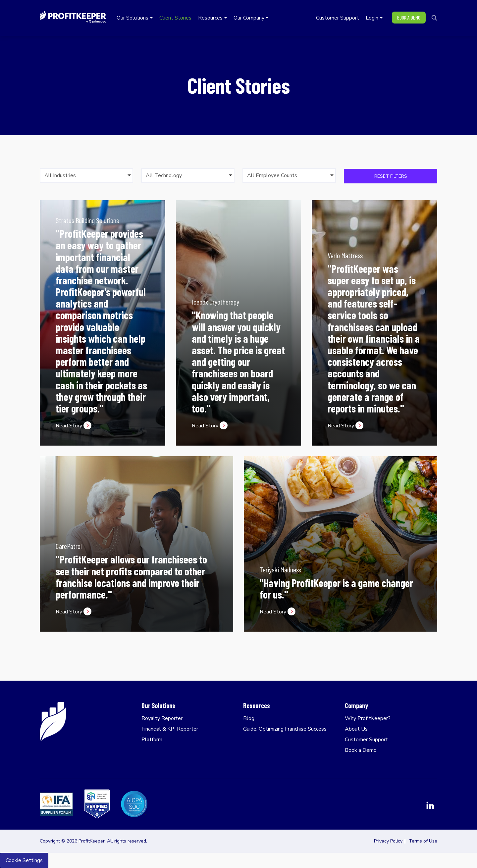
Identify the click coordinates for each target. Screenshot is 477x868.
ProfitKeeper (73, 17)
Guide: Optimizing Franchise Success (285, 729)
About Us (356, 729)
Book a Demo (361, 750)
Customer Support (366, 740)
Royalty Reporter (162, 718)
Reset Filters (391, 176)
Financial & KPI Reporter (170, 729)
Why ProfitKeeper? (368, 718)
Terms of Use (423, 841)
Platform (152, 740)
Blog (249, 718)
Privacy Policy (388, 841)
